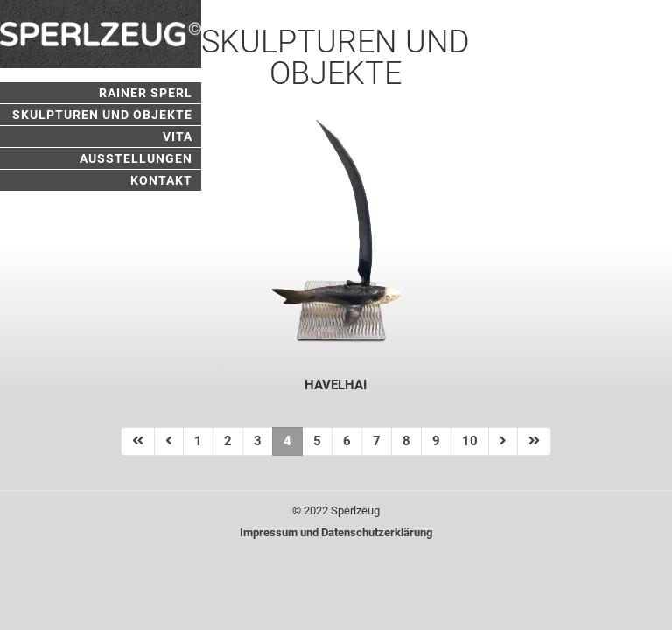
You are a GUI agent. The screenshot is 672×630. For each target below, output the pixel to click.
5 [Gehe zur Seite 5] (317, 441)
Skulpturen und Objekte (102, 115)
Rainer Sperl (146, 93)
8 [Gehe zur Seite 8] (406, 441)
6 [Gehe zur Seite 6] (347, 441)
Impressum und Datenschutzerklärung (336, 532)
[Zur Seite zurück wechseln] (169, 441)
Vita (178, 136)
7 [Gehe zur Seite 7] (377, 441)
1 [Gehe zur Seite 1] (198, 441)
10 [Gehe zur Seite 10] (470, 441)
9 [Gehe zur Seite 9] (436, 441)
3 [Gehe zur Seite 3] (258, 441)
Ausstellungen (136, 158)
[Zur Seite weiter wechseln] (503, 441)
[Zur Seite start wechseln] (138, 441)
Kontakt (161, 180)
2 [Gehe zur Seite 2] (228, 441)
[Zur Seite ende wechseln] (534, 441)
